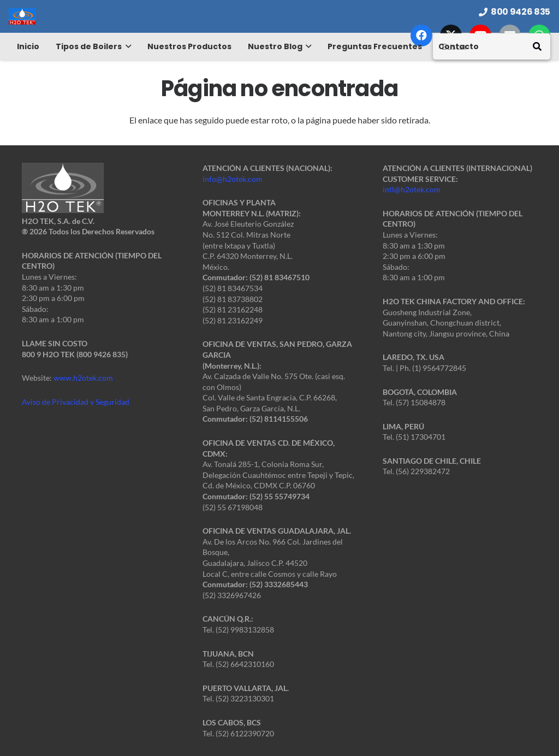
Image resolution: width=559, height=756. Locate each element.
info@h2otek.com (233, 179)
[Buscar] (492, 46)
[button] (126, 46)
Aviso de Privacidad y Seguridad (76, 402)
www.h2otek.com (83, 378)
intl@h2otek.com (412, 189)
